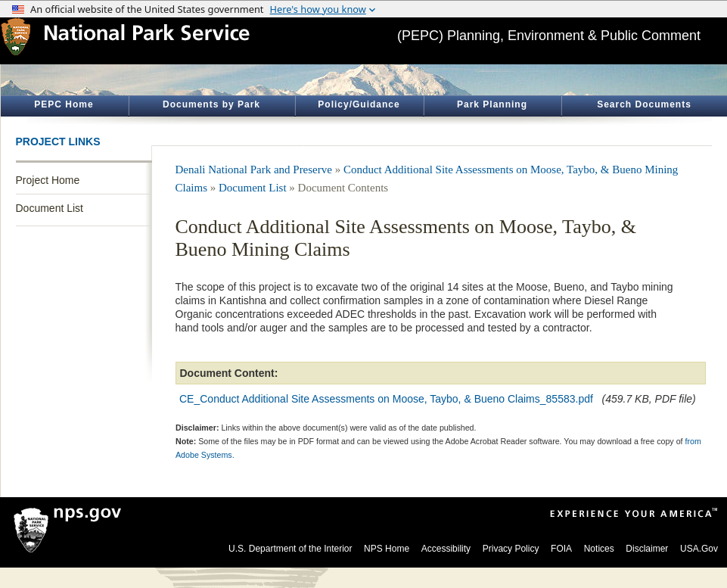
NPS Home (387, 549)
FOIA (561, 549)
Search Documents (644, 104)
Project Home (48, 180)
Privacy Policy (511, 549)
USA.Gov (699, 549)
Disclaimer (647, 549)
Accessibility (446, 549)
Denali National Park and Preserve (254, 170)
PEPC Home (64, 104)
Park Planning (492, 104)
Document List (50, 208)
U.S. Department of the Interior (290, 549)
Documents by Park (211, 104)
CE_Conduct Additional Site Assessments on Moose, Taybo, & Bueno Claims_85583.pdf (386, 399)
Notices (599, 549)
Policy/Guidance (359, 104)
